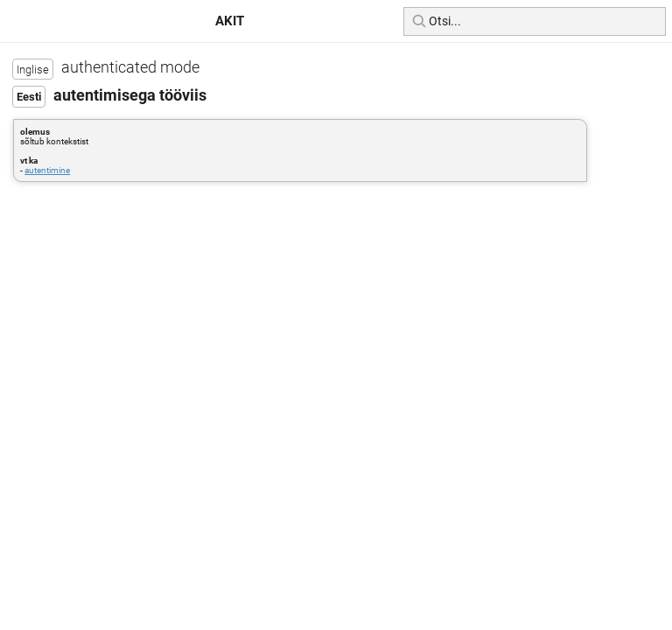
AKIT (230, 21)
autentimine (47, 170)
